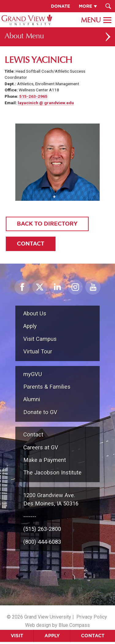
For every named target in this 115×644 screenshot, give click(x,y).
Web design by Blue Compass (57, 625)
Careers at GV (41, 447)
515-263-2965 (33, 96)
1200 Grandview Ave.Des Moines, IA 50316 (51, 499)
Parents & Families (47, 387)
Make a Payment (45, 460)
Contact (93, 636)
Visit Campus (40, 339)
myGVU (33, 374)
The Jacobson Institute (52, 473)
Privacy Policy (92, 617)
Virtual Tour (38, 351)
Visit (17, 636)
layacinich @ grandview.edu (46, 103)
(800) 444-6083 (42, 542)
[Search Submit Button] (108, 6)
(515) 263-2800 (42, 529)
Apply (52, 636)
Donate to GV (40, 412)
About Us (35, 313)
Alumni (32, 399)
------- (30, 516)
